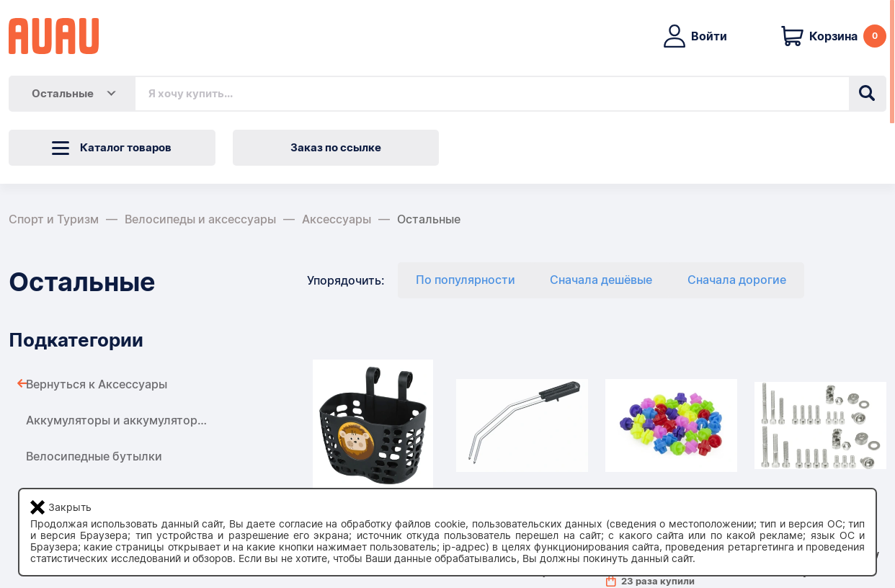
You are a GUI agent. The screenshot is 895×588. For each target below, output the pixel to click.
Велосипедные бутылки (94, 456)
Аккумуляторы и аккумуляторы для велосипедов (167, 420)
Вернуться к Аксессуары (97, 384)
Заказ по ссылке (336, 148)
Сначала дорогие (737, 280)
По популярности (466, 280)
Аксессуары (337, 219)
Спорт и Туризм (54, 219)
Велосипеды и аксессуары (200, 219)
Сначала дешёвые (601, 280)
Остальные (429, 219)
